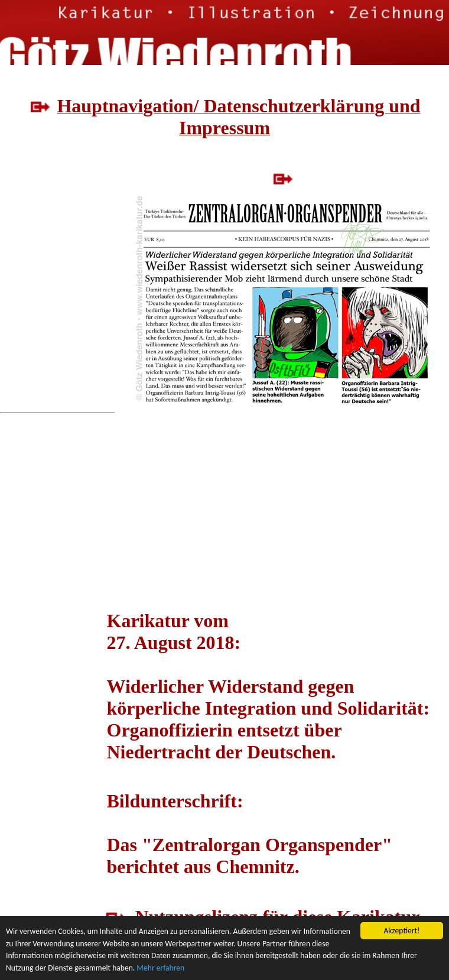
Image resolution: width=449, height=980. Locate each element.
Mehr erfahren (160, 968)
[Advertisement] (53, 284)
